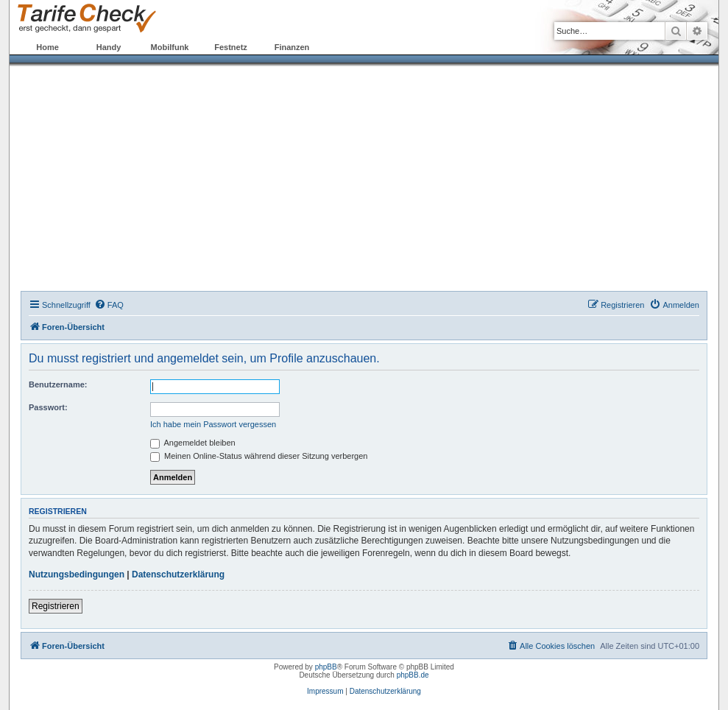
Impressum (325, 691)
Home (47, 47)
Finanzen (292, 47)
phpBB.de (413, 675)
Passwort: (48, 407)
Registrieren (56, 606)
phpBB (326, 667)
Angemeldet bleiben (193, 443)
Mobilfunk (170, 47)
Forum (353, 47)
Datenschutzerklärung (178, 574)
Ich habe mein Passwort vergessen (213, 424)
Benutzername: (58, 384)
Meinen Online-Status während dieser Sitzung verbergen (259, 456)
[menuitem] (109, 305)
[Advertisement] (364, 180)
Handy (109, 47)
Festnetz (231, 47)
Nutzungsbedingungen (77, 574)
